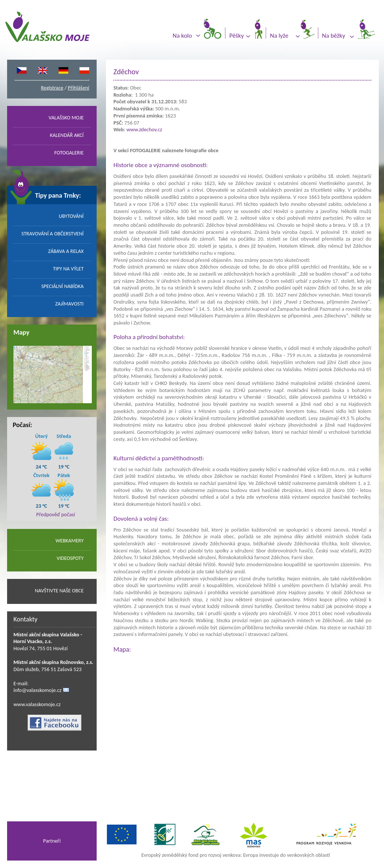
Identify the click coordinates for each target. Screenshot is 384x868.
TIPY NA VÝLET (68, 269)
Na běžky (334, 36)
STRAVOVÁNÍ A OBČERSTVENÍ (52, 234)
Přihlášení (79, 88)
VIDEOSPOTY (70, 558)
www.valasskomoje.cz (37, 704)
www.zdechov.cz (144, 129)
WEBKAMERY (70, 541)
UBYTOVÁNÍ (71, 216)
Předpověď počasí (56, 514)
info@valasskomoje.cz (38, 690)
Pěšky (236, 36)
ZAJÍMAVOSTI (69, 304)
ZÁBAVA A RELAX (66, 251)
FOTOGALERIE (69, 153)
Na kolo (182, 36)
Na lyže (279, 36)
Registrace (52, 88)
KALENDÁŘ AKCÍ (67, 135)
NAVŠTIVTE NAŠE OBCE (59, 591)
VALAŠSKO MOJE (66, 118)
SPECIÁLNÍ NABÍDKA (63, 286)
